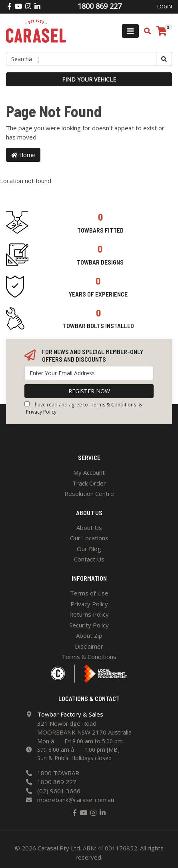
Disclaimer (89, 646)
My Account (89, 472)
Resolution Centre (89, 494)
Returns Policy (89, 614)
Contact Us (89, 559)
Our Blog (89, 549)
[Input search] (81, 59)
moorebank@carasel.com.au (76, 800)
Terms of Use (89, 593)
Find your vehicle (89, 79)
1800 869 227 (57, 782)
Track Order (89, 483)
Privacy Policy (41, 412)
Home (23, 155)
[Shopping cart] (162, 31)
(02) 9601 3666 (59, 791)
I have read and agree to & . (83, 408)
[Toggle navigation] (130, 31)
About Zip (89, 635)
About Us (89, 528)
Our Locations (89, 538)
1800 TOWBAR (58, 773)
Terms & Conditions (113, 405)
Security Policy (89, 625)
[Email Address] (89, 373)
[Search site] (164, 59)
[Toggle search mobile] (145, 31)
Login (165, 7)
